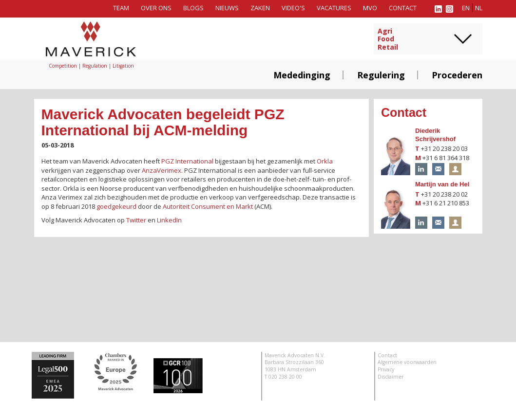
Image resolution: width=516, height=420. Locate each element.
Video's (293, 8)
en (466, 8)
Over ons (156, 8)
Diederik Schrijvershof (435, 135)
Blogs (193, 8)
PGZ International (187, 161)
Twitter (136, 220)
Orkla (325, 161)
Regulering (381, 75)
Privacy (386, 369)
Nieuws (227, 8)
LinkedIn (169, 220)
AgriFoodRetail (388, 39)
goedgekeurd (116, 206)
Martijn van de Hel (442, 184)
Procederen (457, 75)
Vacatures (334, 8)
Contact (403, 8)
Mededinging (302, 75)
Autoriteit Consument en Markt (208, 206)
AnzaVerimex (162, 170)
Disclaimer (391, 377)
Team (121, 8)
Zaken (260, 8)
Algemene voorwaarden (407, 362)
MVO (370, 8)
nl (479, 8)
